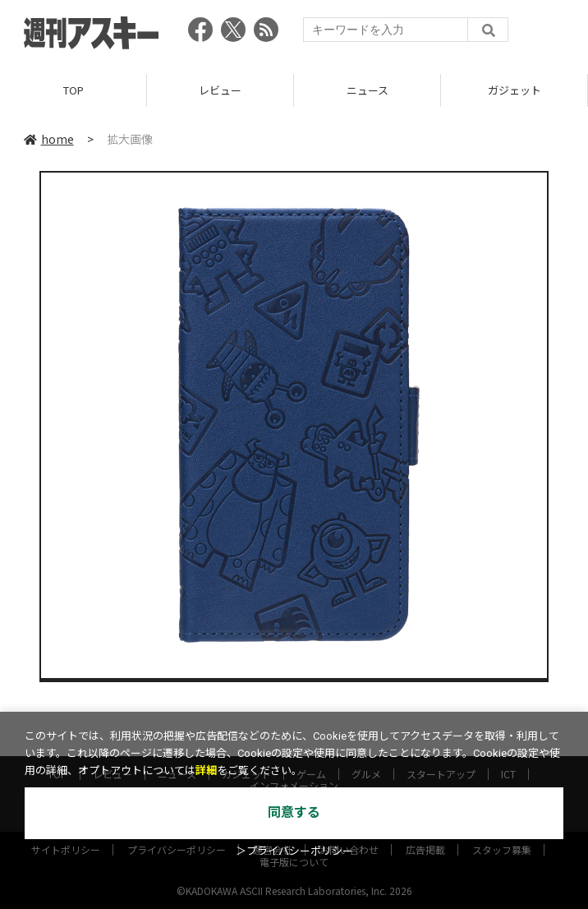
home (49, 139)
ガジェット (514, 90)
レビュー (220, 90)
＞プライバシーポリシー (294, 851)
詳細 (206, 771)
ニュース (367, 90)
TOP (73, 90)
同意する (294, 812)
